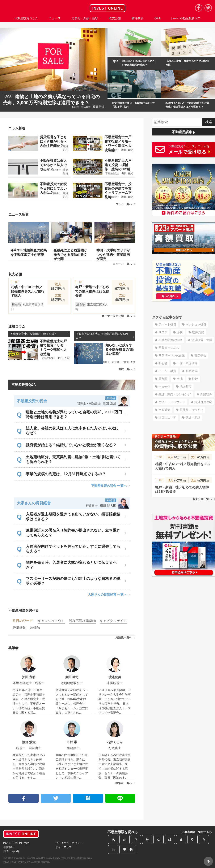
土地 (180, 379)
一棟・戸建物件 (187, 363)
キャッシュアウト (51, 621)
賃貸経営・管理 (202, 340)
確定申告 (200, 355)
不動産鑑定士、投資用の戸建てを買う (40, 334)
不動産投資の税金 (32, 401)
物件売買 (198, 332)
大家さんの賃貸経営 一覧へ (109, 594)
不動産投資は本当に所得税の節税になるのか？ (105, 336)
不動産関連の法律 (170, 340)
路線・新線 (193, 418)
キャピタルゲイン (113, 621)
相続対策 (191, 371)
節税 (180, 332)
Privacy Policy (60, 858)
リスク (163, 332)
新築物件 (206, 394)
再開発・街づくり (191, 410)
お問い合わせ (11, 851)
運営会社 (9, 847)
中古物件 (164, 387)
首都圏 (163, 379)
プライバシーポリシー (69, 843)
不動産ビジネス (169, 348)
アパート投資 (167, 324)
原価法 (35, 628)
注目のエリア (167, 418)
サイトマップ (64, 847)
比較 (195, 379)
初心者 (163, 363)
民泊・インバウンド (172, 402)
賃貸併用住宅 (203, 402)
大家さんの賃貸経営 (34, 503)
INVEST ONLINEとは (16, 843)
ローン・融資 (167, 371)
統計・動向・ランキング (175, 394)
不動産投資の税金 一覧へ (111, 486)
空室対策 (164, 410)
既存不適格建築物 (82, 621)
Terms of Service (79, 858)
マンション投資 (196, 324)
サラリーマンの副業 (172, 355)
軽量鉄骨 (19, 628)
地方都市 (186, 387)
